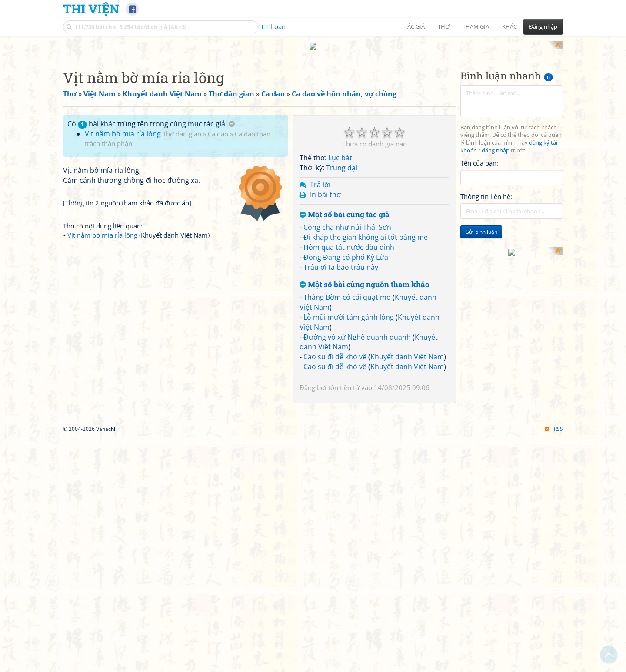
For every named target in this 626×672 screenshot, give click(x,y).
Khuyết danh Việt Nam (407, 349)
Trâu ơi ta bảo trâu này (341, 259)
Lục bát (340, 150)
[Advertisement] (313, 473)
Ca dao (218, 126)
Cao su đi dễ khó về (335, 349)
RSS (554, 542)
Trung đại (342, 160)
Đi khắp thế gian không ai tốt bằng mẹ (366, 229)
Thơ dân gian (182, 126)
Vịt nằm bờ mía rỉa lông (123, 126)
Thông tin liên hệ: (486, 189)
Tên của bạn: (479, 155)
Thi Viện (91, 9)
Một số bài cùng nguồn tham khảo (365, 276)
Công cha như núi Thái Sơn (347, 219)
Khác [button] (509, 26)
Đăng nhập (543, 26)
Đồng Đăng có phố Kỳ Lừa (346, 249)
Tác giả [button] (415, 26)
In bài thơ (325, 186)
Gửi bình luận (481, 224)
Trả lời (320, 176)
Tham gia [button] (476, 26)
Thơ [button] (444, 26)
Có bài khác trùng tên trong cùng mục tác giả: (151, 116)
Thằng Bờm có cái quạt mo (347, 289)
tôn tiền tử (344, 379)
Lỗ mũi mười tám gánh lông (349, 309)
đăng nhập (496, 143)
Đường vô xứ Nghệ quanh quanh (357, 329)
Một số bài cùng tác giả (345, 207)
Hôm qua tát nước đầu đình (349, 239)
